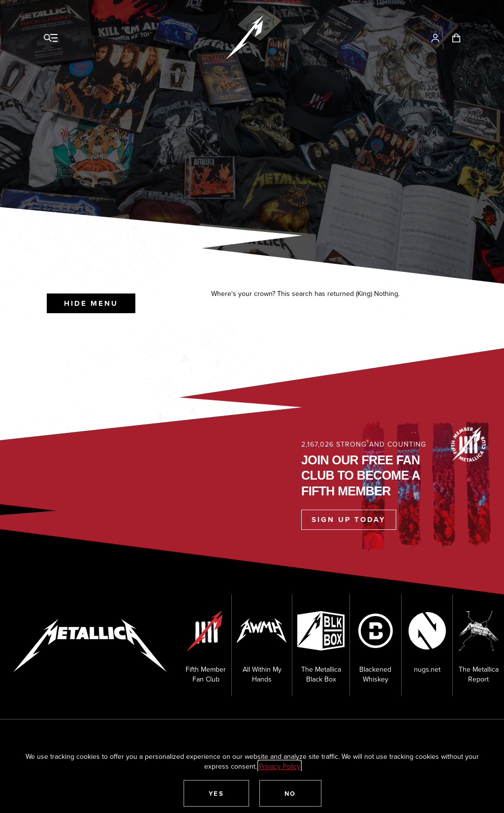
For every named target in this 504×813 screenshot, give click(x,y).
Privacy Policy (280, 766)
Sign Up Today (349, 520)
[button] (217, 793)
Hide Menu (91, 303)
